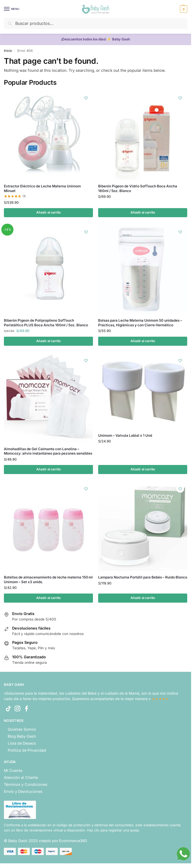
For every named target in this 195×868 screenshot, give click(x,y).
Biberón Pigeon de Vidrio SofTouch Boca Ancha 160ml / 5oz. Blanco (138, 188)
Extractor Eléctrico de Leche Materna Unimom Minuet (42, 188)
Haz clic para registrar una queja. (113, 831)
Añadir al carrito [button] (49, 213)
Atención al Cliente (21, 778)
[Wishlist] (85, 98)
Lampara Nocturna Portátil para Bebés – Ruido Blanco (143, 578)
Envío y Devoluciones (23, 792)
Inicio (8, 51)
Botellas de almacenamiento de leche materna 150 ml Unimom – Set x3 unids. (48, 580)
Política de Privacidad (27, 751)
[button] (183, 9)
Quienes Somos (22, 730)
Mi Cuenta (13, 771)
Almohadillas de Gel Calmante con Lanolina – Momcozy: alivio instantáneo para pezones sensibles (48, 451)
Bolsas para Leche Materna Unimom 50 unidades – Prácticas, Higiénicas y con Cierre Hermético (140, 323)
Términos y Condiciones (26, 785)
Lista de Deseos (22, 744)
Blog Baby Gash (22, 737)
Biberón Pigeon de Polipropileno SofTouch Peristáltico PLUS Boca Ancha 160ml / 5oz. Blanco (46, 323)
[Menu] (12, 9)
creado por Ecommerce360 (63, 841)
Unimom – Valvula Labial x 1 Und (125, 436)
